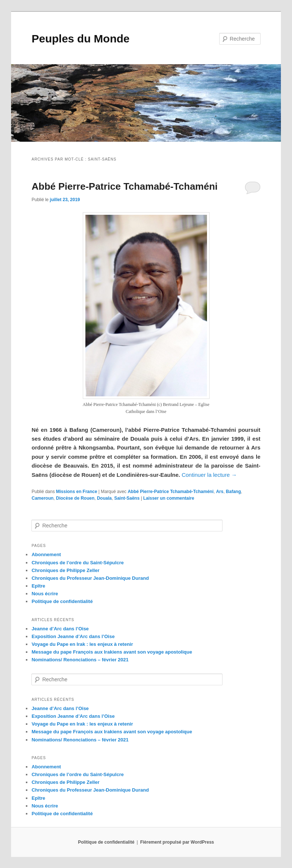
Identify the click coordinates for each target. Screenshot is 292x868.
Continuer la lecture (209, 475)
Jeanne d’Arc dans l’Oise (60, 629)
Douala (104, 498)
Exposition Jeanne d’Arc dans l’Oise (73, 636)
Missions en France (77, 492)
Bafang (233, 492)
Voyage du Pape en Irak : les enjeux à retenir (82, 644)
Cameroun (42, 498)
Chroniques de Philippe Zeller (65, 570)
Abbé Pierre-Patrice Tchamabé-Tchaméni (124, 186)
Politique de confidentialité (62, 601)
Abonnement (46, 554)
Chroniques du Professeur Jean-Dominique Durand (90, 578)
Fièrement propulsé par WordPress (177, 842)
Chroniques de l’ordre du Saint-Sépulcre (77, 563)
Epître (38, 586)
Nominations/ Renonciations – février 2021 (80, 660)
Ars (220, 492)
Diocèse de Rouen (75, 498)
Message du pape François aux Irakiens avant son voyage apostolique (112, 652)
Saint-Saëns (127, 498)
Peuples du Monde (80, 39)
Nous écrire (45, 594)
